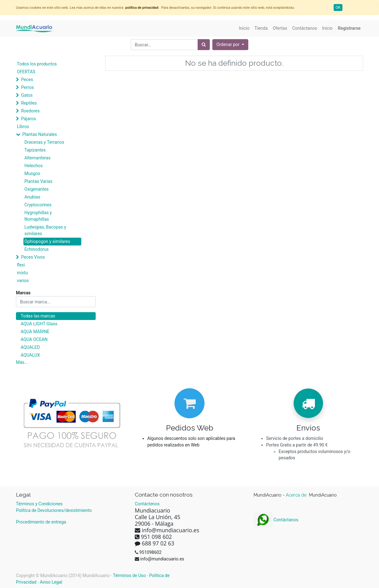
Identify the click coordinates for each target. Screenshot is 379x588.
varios (23, 281)
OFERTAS (26, 72)
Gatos (27, 95)
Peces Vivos (33, 257)
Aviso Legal (51, 582)
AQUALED (30, 347)
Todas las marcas (38, 316)
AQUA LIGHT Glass (39, 324)
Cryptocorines (38, 205)
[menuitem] (244, 28)
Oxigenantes (37, 189)
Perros (27, 87)
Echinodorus (37, 249)
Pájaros (28, 119)
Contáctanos (276, 520)
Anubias (32, 197)
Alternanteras (38, 158)
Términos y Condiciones (39, 504)
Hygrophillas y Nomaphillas (38, 216)
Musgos (32, 173)
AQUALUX (30, 355)
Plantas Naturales (40, 134)
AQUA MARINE (35, 332)
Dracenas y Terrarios (44, 142)
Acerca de (297, 495)
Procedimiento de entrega (41, 522)
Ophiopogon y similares (47, 241)
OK (338, 8)
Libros (23, 126)
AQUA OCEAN (34, 339)
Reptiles (29, 103)
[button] (230, 45)
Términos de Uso (129, 575)
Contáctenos (147, 504)
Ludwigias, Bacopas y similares (45, 230)
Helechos (34, 166)
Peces (27, 80)
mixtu (22, 273)
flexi (21, 265)
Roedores (30, 111)
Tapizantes (35, 150)
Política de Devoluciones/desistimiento (54, 510)
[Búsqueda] (204, 45)
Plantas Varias (38, 181)
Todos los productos (37, 64)
